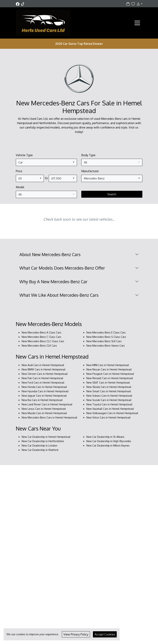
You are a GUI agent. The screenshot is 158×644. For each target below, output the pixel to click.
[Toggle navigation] (137, 23)
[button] (139, 4)
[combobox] (46, 162)
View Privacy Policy (76, 634)
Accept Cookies (105, 634)
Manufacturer (90, 171)
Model (20, 187)
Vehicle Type (24, 155)
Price (19, 171)
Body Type (88, 155)
